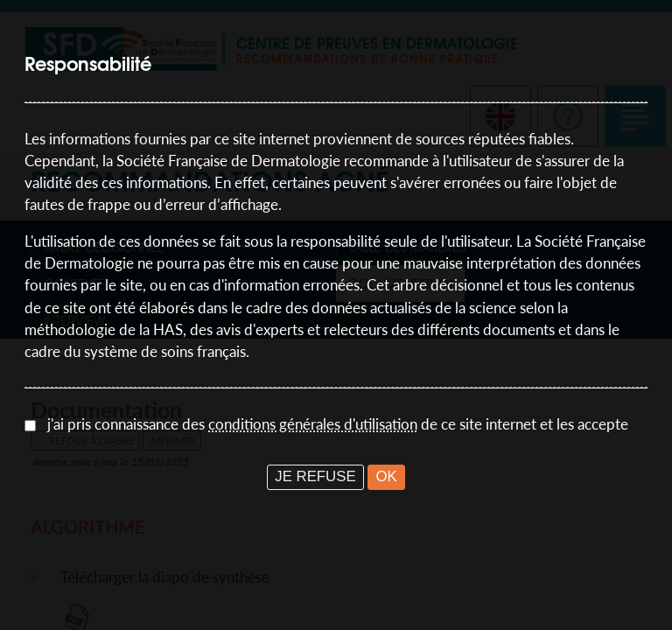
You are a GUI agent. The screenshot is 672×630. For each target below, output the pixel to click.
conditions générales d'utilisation (313, 424)
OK (386, 476)
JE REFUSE (315, 476)
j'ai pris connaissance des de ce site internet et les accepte (338, 424)
